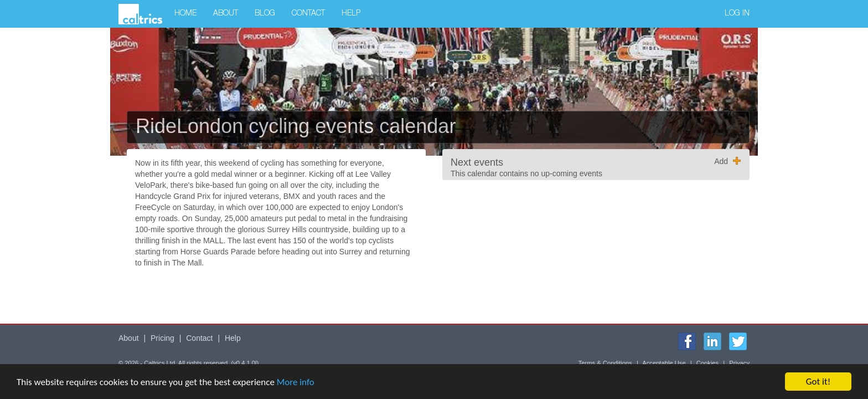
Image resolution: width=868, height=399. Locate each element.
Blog (265, 14)
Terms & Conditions (605, 363)
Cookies (707, 363)
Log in (737, 14)
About (226, 14)
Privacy (739, 363)
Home (185, 14)
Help (351, 14)
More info (296, 382)
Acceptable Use (664, 363)
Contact (308, 14)
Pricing (162, 338)
